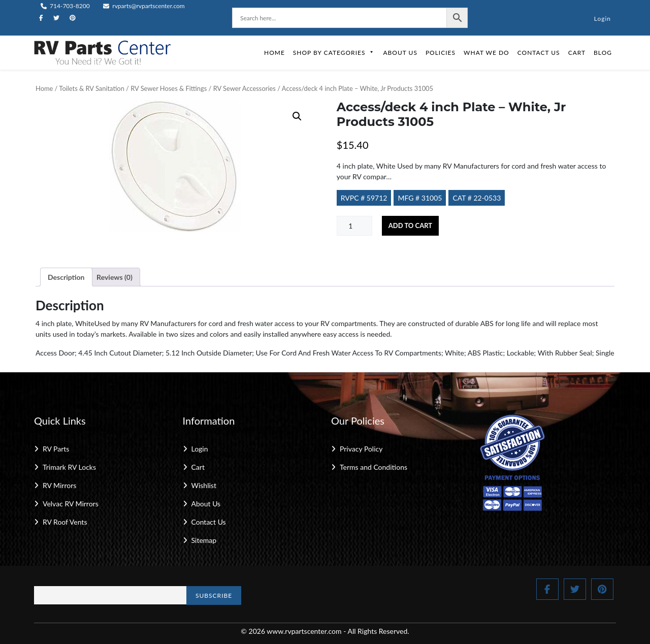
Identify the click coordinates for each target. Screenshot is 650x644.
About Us (400, 53)
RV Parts (56, 449)
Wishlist (204, 485)
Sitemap (204, 540)
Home (274, 53)
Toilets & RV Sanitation (91, 88)
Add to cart (410, 226)
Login (603, 19)
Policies (441, 53)
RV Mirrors (59, 485)
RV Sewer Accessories (245, 88)
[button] (297, 116)
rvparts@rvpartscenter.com (144, 6)
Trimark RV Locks (69, 467)
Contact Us (539, 53)
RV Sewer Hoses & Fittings (169, 88)
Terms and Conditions (373, 467)
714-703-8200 (65, 6)
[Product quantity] (354, 226)
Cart (577, 53)
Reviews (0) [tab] (115, 277)
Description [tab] (66, 277)
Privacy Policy (361, 449)
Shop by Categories (334, 53)
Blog (603, 53)
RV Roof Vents (65, 522)
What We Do (486, 53)
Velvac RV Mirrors (71, 504)
